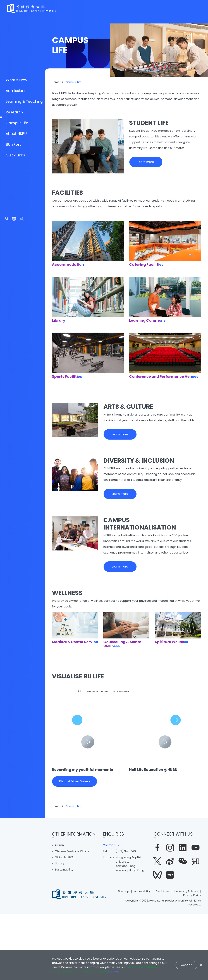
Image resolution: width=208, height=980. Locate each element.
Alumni (60, 911)
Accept (186, 965)
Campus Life (17, 500)
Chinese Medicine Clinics (72, 917)
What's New (16, 457)
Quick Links (15, 532)
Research (14, 489)
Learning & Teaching (24, 478)
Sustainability (64, 936)
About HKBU (16, 511)
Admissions (16, 468)
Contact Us (111, 911)
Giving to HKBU (65, 923)
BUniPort (13, 521)
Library (60, 930)
